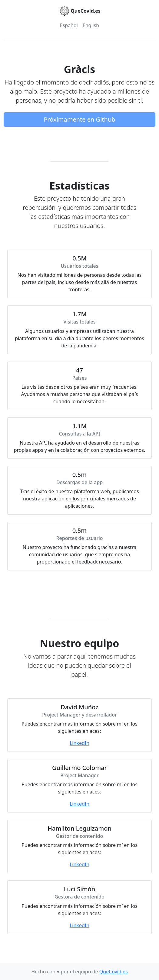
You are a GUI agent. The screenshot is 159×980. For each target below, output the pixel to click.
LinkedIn (79, 743)
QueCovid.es (114, 972)
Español (69, 25)
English (91, 25)
